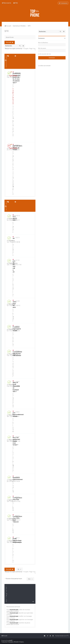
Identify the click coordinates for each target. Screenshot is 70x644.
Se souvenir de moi (45, 54)
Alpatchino (13, 163)
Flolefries (13, 555)
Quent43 (13, 402)
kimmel (13, 317)
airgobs (11, 241)
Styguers (13, 250)
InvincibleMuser (13, 462)
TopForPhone (13, 96)
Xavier (11, 385)
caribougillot (13, 287)
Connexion (41, 38)
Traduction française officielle (10, 642)
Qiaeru (22, 642)
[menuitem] (16, 3)
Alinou (11, 440)
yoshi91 (13, 342)
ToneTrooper (13, 369)
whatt (13, 229)
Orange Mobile (13, 186)
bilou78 (13, 427)
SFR (7, 31)
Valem (11, 480)
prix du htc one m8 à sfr (14, 266)
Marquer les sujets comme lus (14, 49)
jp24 (13, 508)
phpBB (10, 640)
